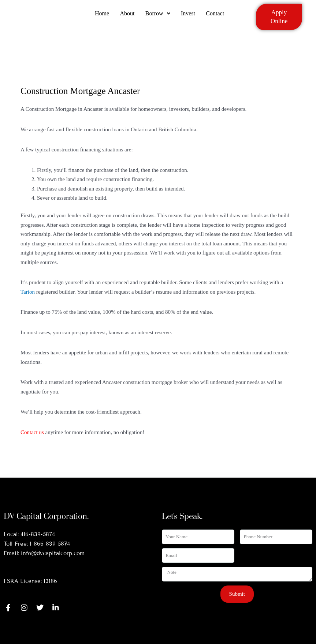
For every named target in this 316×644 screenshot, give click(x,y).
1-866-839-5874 (50, 544)
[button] (158, 16)
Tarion (28, 292)
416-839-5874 (38, 534)
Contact (216, 16)
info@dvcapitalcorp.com (53, 553)
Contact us (32, 432)
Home (102, 16)
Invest (188, 16)
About (127, 16)
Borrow (158, 16)
